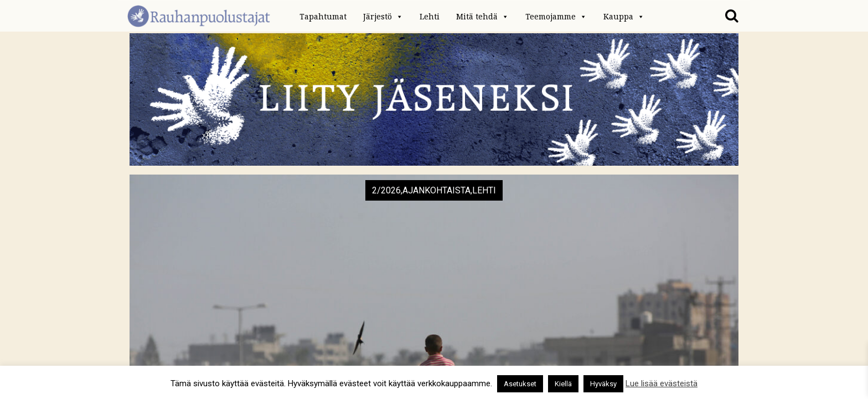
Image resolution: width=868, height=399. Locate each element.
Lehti (430, 17)
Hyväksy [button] (603, 384)
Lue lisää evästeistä (662, 383)
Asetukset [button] (520, 384)
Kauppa (624, 17)
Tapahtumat (323, 17)
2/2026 (386, 190)
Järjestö (383, 17)
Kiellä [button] (563, 384)
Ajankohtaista (436, 190)
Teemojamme (556, 17)
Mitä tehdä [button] (482, 17)
